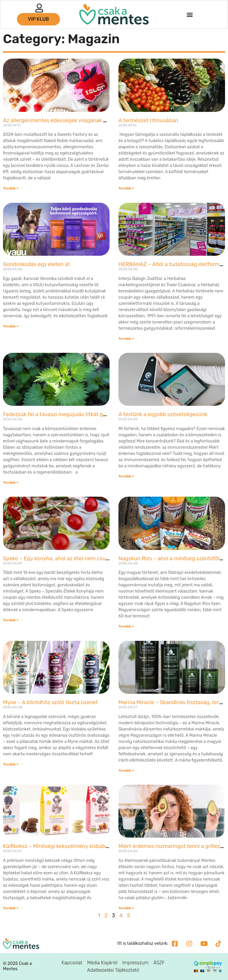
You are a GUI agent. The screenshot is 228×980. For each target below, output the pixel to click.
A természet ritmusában (148, 120)
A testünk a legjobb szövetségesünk (163, 414)
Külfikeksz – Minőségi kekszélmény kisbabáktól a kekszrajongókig (83, 846)
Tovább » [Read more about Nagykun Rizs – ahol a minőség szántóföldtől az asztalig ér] (126, 626)
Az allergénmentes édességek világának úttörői (61, 120)
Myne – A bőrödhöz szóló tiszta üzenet (50, 702)
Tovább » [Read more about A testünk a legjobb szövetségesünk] (126, 476)
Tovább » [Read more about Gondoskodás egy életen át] (11, 326)
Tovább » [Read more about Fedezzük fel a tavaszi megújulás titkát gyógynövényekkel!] (11, 482)
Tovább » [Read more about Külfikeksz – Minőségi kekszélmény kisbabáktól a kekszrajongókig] (11, 908)
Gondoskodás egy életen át (37, 264)
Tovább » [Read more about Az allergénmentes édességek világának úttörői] (11, 188)
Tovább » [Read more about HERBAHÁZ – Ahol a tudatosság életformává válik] (126, 339)
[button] (189, 15)
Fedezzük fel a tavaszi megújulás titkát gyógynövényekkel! (75, 414)
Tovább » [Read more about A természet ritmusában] (126, 188)
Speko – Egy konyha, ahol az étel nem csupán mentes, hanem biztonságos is (97, 559)
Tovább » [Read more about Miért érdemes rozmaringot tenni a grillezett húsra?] (126, 908)
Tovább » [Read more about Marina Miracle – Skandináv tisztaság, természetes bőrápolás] (126, 770)
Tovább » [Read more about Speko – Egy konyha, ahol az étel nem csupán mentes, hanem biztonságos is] (11, 620)
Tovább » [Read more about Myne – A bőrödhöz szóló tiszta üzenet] (11, 764)
